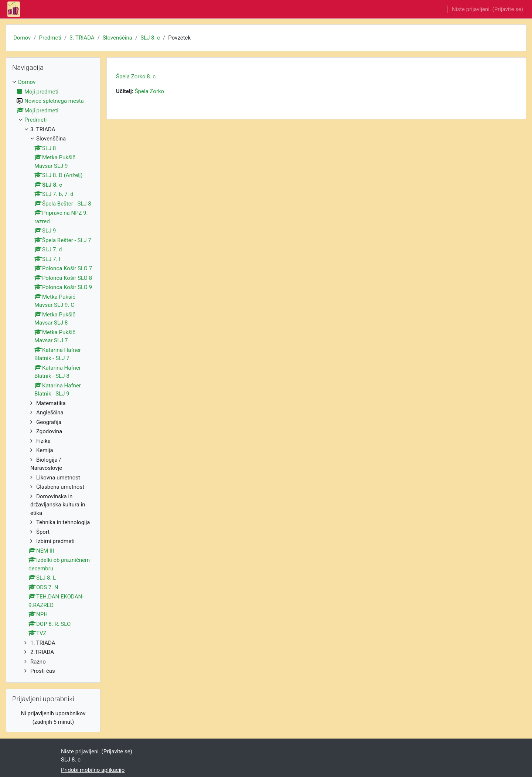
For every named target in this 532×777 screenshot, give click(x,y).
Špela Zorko (149, 91)
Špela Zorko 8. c (136, 77)
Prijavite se (508, 9)
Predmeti (50, 38)
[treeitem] (53, 377)
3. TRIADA (82, 38)
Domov (22, 38)
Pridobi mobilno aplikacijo (93, 770)
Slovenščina (117, 38)
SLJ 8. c (150, 38)
